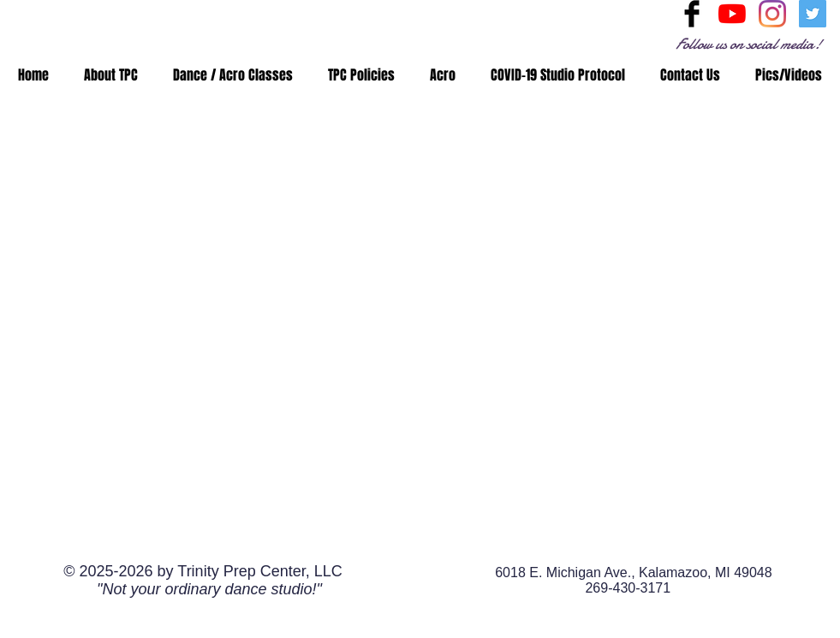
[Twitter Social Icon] (813, 14)
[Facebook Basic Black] (692, 14)
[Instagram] (772, 14)
